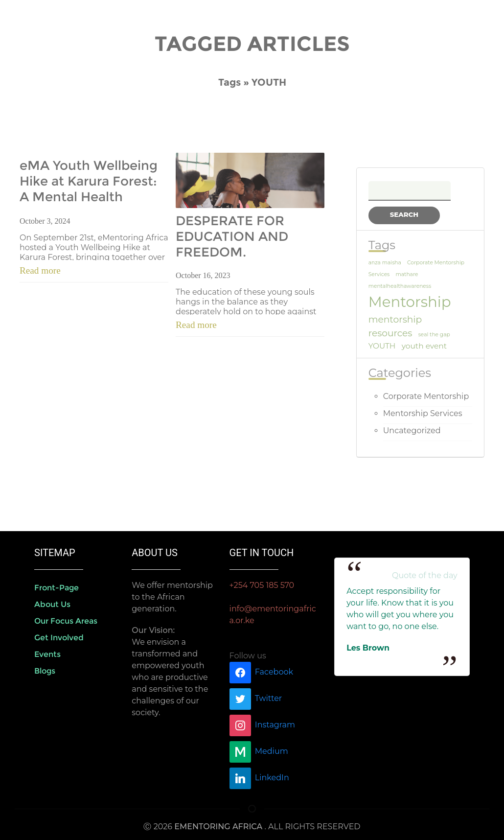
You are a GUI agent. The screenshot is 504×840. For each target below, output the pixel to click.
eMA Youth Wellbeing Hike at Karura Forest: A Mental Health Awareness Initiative (89, 182)
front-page (57, 588)
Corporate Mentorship (426, 396)
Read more (40, 270)
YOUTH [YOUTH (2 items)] (382, 346)
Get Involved (59, 638)
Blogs (45, 671)
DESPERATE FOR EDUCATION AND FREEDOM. (232, 236)
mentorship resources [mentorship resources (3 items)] (395, 326)
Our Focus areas (66, 621)
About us (52, 604)
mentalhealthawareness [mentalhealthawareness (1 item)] (400, 286)
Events (47, 654)
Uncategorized (412, 431)
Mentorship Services (423, 413)
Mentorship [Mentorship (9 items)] (410, 302)
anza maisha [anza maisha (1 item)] (385, 263)
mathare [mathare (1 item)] (407, 274)
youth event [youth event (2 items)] (424, 346)
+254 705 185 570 (262, 585)
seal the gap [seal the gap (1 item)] (434, 335)
